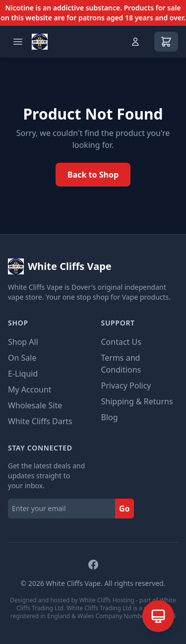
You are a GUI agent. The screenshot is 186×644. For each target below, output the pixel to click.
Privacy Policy (126, 386)
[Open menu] (18, 42)
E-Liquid (23, 374)
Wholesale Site (35, 405)
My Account (30, 389)
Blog (110, 417)
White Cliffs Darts (40, 421)
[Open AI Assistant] (158, 616)
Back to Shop (93, 175)
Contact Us (121, 342)
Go (124, 509)
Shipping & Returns (137, 401)
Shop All (23, 342)
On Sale (22, 358)
